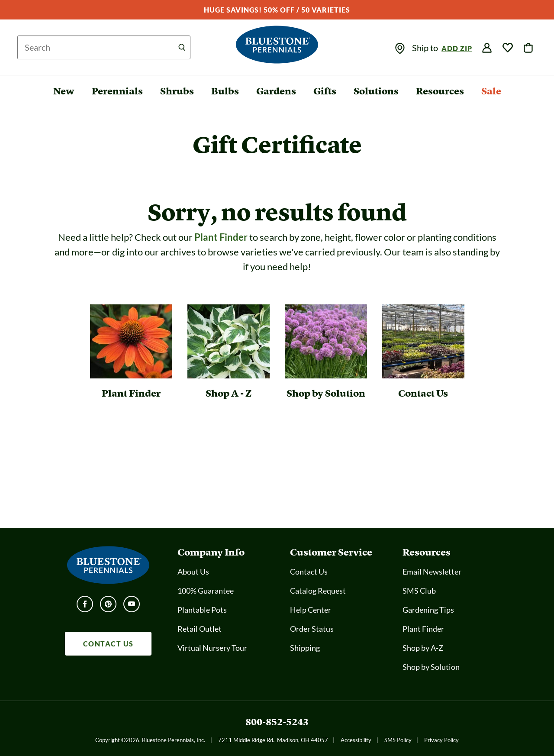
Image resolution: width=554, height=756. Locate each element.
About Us (193, 572)
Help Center (311, 610)
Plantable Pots (202, 610)
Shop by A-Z (423, 648)
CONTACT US (108, 644)
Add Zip (457, 48)
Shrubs (177, 91)
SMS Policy (398, 740)
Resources (440, 91)
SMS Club (419, 591)
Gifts (325, 91)
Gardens (276, 91)
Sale (491, 91)
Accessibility (356, 740)
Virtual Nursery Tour (212, 648)
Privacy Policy (441, 740)
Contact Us (309, 572)
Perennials (117, 91)
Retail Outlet (200, 629)
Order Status (312, 629)
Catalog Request (318, 591)
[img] (400, 48)
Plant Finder (221, 237)
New (64, 91)
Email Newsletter (432, 572)
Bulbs (225, 91)
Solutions (376, 91)
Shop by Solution (431, 667)
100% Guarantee (206, 591)
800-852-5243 (277, 722)
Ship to (426, 48)
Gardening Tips (428, 610)
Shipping (305, 648)
